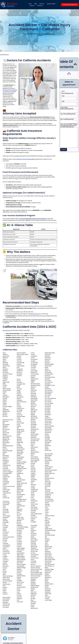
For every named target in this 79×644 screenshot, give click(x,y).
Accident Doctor (4, 55)
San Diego (48, 384)
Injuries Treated (51, 4)
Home (30, 4)
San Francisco (49, 392)
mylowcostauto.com (34, 314)
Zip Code (67, 119)
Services (32, 6)
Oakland (33, 475)
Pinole (32, 537)
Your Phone (68, 114)
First (63, 96)
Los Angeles (34, 364)
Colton (5, 529)
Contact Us (40, 6)
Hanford (19, 465)
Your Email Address (67, 108)
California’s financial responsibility (26, 159)
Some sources (7, 330)
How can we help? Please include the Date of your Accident (69, 125)
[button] (75, 64)
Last (63, 101)
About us (42, 4)
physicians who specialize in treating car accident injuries (10, 92)
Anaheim (5, 376)
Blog (35, 4)
